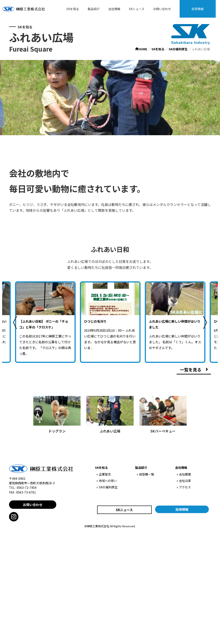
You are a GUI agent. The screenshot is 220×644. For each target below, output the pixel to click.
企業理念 (104, 474)
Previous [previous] (15, 322)
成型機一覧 (145, 474)
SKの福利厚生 (178, 49)
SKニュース (137, 9)
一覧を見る (191, 370)
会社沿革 (184, 481)
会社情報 (114, 9)
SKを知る (73, 9)
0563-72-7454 (27, 488)
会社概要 (184, 474)
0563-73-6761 (26, 492)
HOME (141, 49)
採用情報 (198, 9)
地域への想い (107, 481)
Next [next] (205, 322)
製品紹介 (94, 9)
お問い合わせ (162, 9)
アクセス (184, 487)
